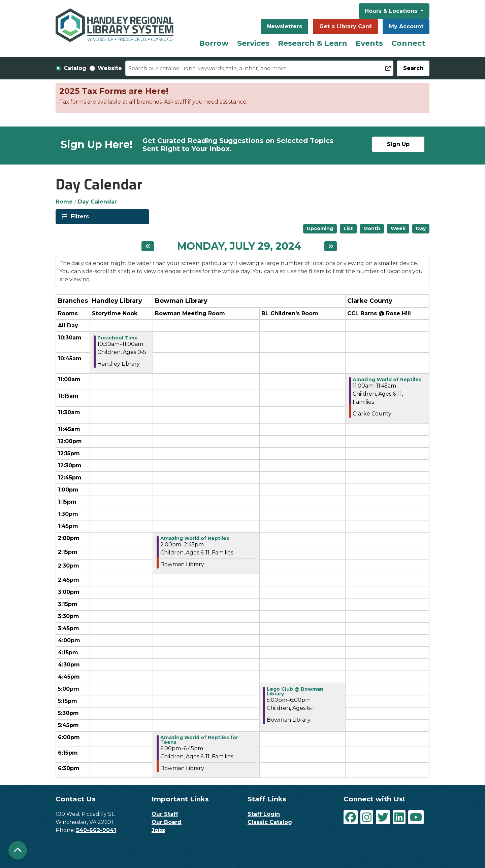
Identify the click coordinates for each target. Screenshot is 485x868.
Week (398, 228)
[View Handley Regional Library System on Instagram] (367, 817)
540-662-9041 (96, 830)
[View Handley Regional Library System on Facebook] (351, 817)
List (348, 228)
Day (421, 228)
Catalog (75, 68)
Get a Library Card (346, 26)
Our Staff (165, 814)
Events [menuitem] (369, 43)
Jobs (158, 830)
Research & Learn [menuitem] (313, 43)
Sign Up (398, 144)
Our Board (167, 822)
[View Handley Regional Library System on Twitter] (383, 817)
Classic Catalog (270, 822)
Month (372, 228)
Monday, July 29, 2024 (239, 246)
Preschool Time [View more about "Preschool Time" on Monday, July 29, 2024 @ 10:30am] (118, 338)
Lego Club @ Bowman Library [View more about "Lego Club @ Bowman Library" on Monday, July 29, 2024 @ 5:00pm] (295, 691)
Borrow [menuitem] (214, 43)
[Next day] (331, 246)
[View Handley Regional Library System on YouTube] (416, 817)
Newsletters (285, 26)
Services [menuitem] (253, 43)
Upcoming (320, 228)
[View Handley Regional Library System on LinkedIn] (399, 817)
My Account (406, 26)
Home (64, 202)
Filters (79, 216)
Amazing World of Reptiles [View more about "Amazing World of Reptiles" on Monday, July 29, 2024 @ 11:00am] (387, 379)
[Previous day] (148, 246)
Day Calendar (97, 202)
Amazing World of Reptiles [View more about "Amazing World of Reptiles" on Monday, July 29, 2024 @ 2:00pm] (195, 538)
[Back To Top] (18, 850)
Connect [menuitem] (408, 43)
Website (110, 68)
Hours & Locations (392, 11)
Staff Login (264, 814)
